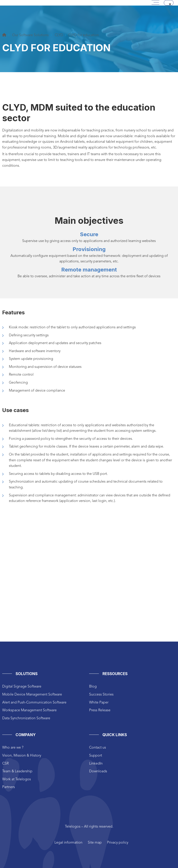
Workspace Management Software (29, 710)
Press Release (100, 710)
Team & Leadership (17, 771)
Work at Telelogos (17, 779)
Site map (95, 843)
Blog (93, 687)
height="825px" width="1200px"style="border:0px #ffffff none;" (89, 586)
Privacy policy (118, 843)
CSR (5, 764)
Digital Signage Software (22, 687)
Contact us (98, 748)
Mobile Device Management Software (32, 695)
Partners (9, 787)
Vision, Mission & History (22, 756)
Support (96, 756)
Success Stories (101, 695)
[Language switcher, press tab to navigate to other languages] (169, 3)
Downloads (98, 771)
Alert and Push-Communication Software (34, 703)
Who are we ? (13, 748)
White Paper (99, 703)
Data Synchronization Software (26, 718)
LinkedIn (96, 764)
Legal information (68, 843)
